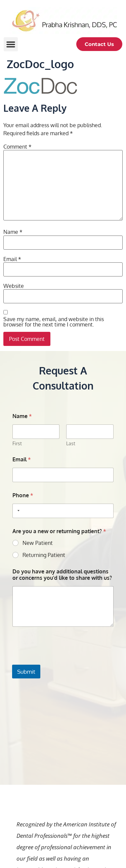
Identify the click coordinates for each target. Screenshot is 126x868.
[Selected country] (17, 511)
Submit (26, 672)
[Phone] (63, 511)
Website (14, 286)
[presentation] (63, 660)
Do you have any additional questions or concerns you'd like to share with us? (62, 575)
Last (71, 443)
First (17, 443)
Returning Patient (44, 555)
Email (12, 259)
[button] (11, 44)
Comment (17, 147)
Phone (23, 495)
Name (13, 232)
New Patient (38, 543)
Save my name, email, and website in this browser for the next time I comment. (54, 322)
